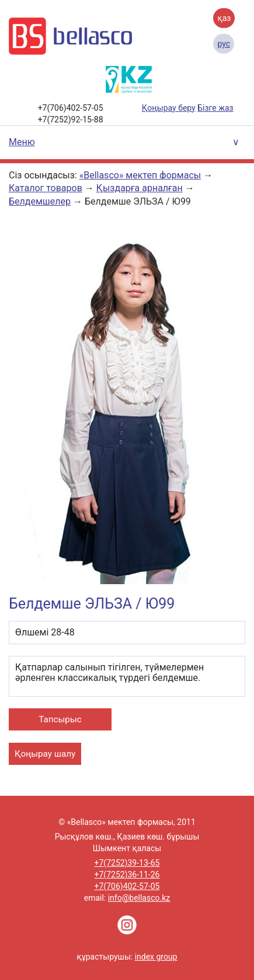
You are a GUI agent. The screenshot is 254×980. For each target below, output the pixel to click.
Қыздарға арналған (140, 188)
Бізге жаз (215, 108)
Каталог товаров (46, 188)
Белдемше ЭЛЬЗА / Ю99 (138, 201)
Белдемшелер (40, 201)
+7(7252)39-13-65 (127, 863)
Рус (224, 44)
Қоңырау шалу (45, 754)
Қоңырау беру (169, 108)
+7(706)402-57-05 (71, 108)
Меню (22, 142)
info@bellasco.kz (139, 898)
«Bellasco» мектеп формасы (140, 175)
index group (156, 957)
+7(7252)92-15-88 (71, 120)
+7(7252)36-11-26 (127, 874)
